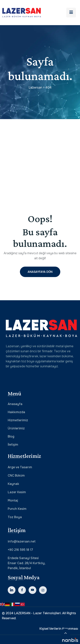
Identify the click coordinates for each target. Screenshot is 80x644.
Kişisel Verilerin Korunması (59, 629)
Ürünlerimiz (16, 428)
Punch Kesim (17, 509)
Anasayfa (15, 404)
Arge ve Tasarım (20, 467)
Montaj (13, 500)
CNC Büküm (16, 476)
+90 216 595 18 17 (20, 550)
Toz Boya (15, 517)
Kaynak (13, 484)
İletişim (13, 445)
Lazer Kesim (17, 492)
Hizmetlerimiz (18, 420)
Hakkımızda (16, 412)
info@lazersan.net (22, 541)
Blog (11, 436)
